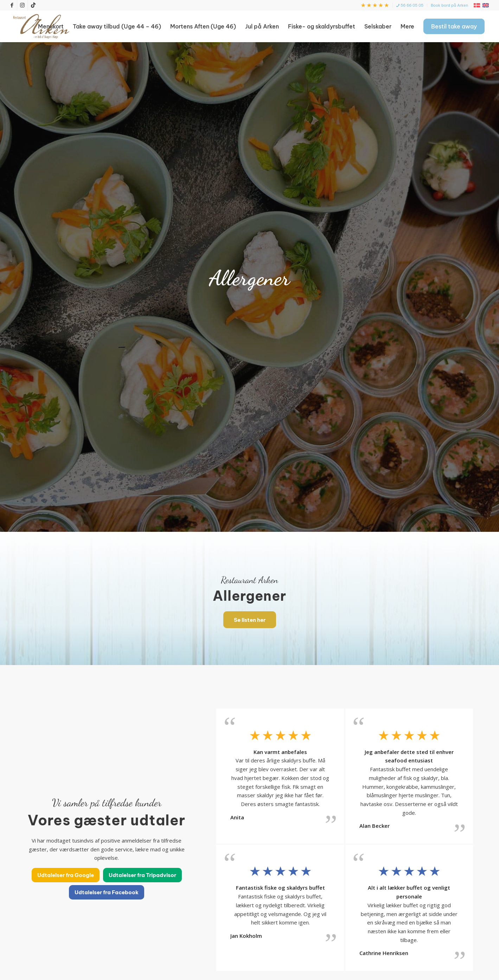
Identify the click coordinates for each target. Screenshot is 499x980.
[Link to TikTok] (33, 5)
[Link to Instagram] (22, 5)
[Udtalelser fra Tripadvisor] (142, 875)
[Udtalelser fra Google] (66, 875)
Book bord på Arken (449, 5)
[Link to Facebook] (12, 5)
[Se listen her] (250, 620)
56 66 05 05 (410, 5)
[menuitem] (375, 5)
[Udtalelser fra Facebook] (107, 892)
